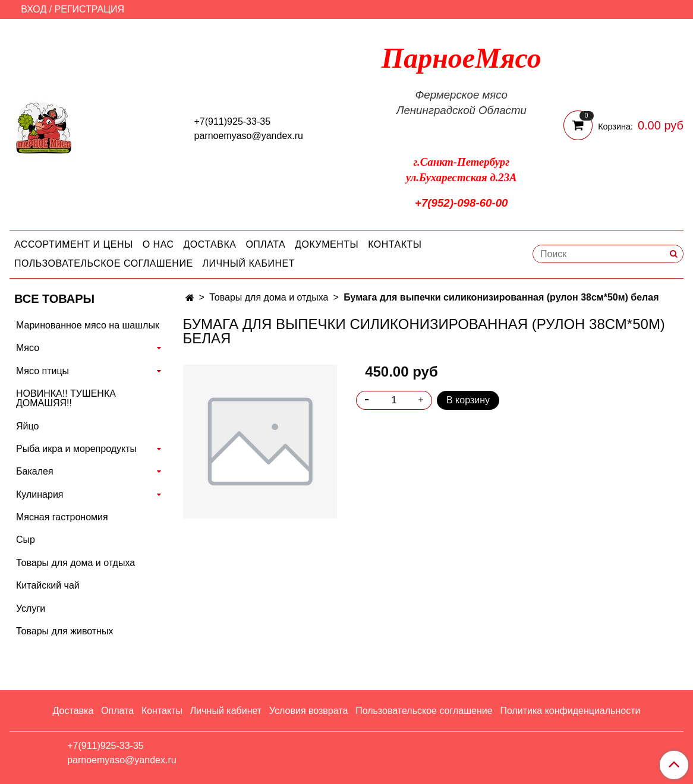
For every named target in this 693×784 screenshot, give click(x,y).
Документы (327, 244)
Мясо (28, 348)
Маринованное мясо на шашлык (88, 325)
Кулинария (40, 494)
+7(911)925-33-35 (233, 121)
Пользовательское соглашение (104, 263)
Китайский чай (48, 585)
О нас (158, 244)
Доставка (210, 244)
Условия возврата (308, 711)
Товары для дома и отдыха (269, 297)
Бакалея (35, 471)
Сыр (26, 540)
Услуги (31, 608)
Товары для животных (64, 631)
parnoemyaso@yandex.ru (249, 136)
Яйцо (27, 426)
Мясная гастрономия (62, 517)
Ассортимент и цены (74, 244)
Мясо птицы (42, 371)
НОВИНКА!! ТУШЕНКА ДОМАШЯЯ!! (66, 398)
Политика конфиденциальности (570, 711)
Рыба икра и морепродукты (76, 449)
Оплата (265, 244)
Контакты (395, 244)
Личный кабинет (249, 263)
